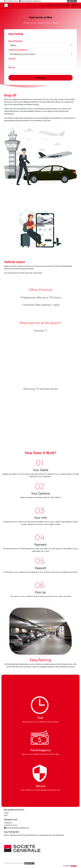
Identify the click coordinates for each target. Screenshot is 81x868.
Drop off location (16, 41)
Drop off (12, 59)
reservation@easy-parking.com (31, 1)
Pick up (11, 67)
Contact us (8, 823)
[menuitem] (43, 5)
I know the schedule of (18, 50)
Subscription (64, 5)
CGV (6, 815)
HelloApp (74, 866)
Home (6, 813)
